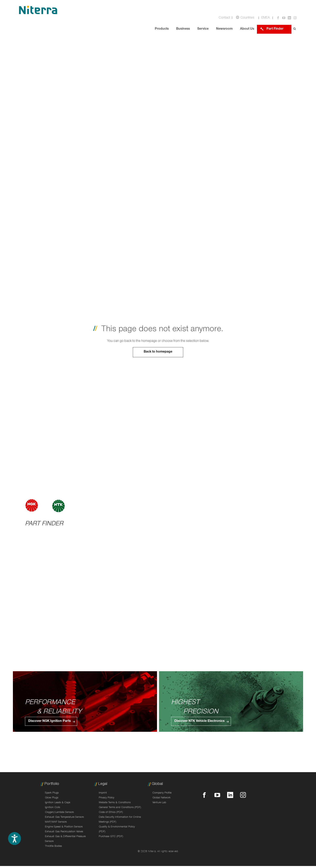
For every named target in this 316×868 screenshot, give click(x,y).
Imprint (103, 793)
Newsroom (224, 29)
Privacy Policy (107, 798)
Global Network (161, 798)
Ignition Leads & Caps (58, 803)
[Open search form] (295, 29)
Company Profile (162, 793)
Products (162, 29)
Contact (224, 18)
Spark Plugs (52, 793)
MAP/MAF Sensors (56, 822)
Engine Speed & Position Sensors (64, 827)
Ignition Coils (52, 808)
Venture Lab (159, 803)
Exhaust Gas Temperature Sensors (64, 817)
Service (203, 29)
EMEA (266, 18)
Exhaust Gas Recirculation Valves (64, 832)
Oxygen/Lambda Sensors (59, 813)
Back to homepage (158, 352)
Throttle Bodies (53, 846)
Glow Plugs (52, 798)
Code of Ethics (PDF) (111, 813)
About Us (247, 29)
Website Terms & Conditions (115, 803)
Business (183, 29)
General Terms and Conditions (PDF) (120, 808)
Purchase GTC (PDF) (111, 837)
